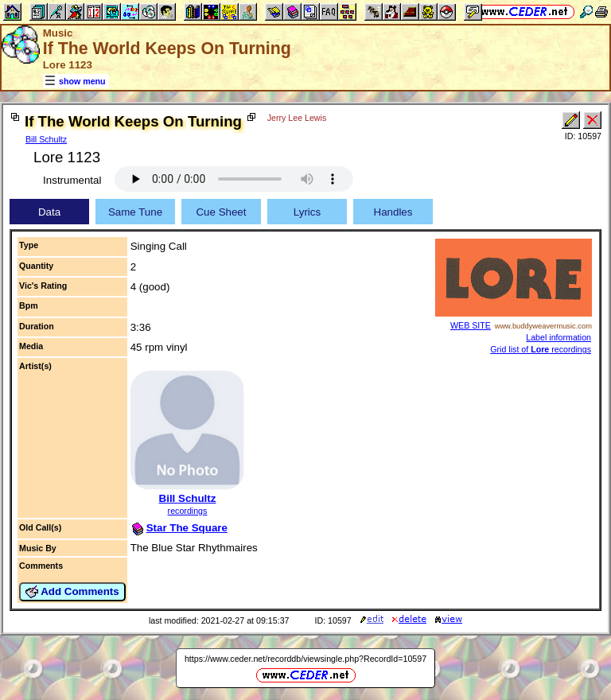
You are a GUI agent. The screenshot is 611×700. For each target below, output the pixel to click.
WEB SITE (471, 325)
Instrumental (72, 180)
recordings (188, 511)
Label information (558, 337)
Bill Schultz (46, 139)
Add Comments (72, 592)
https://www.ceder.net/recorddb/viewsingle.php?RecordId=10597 (305, 659)
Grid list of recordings (541, 349)
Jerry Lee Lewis (297, 118)
